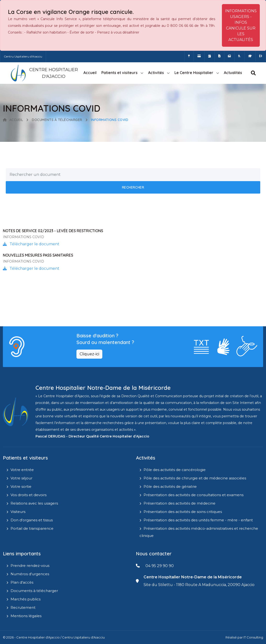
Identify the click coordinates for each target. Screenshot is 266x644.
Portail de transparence (32, 528)
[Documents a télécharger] (219, 56)
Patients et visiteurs (119, 73)
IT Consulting (253, 637)
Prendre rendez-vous (30, 566)
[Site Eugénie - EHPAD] (240, 56)
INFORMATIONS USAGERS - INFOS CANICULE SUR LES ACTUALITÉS (241, 25)
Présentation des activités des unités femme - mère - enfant (198, 520)
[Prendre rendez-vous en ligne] (210, 56)
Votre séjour (21, 478)
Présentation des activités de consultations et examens (194, 495)
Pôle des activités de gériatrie (170, 486)
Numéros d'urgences (30, 574)
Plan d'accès (22, 582)
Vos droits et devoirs (29, 495)
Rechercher (133, 187)
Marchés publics (26, 599)
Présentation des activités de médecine (179, 503)
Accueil (90, 73)
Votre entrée (22, 470)
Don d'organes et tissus (32, 520)
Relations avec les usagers (34, 503)
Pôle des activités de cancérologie (175, 470)
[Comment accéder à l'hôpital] (189, 56)
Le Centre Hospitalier (194, 73)
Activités (156, 73)
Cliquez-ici (89, 354)
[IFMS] (250, 56)
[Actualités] (229, 56)
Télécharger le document (31, 244)
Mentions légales (26, 616)
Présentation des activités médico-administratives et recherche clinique (199, 532)
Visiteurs (18, 512)
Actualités (233, 73)
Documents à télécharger (57, 120)
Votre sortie (21, 486)
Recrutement (23, 607)
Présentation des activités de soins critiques (183, 512)
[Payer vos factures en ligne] (199, 56)
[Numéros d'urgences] (261, 56)
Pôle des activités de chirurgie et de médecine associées (195, 478)
